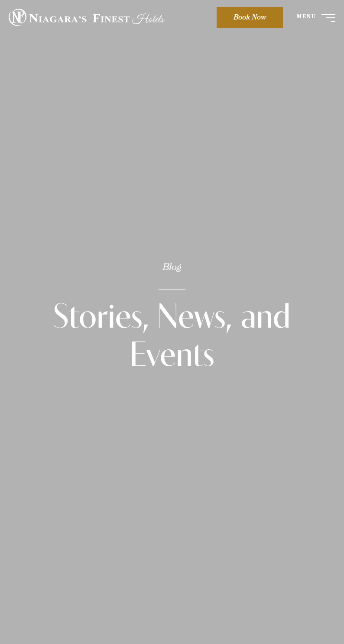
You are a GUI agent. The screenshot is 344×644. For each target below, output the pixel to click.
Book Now (250, 18)
